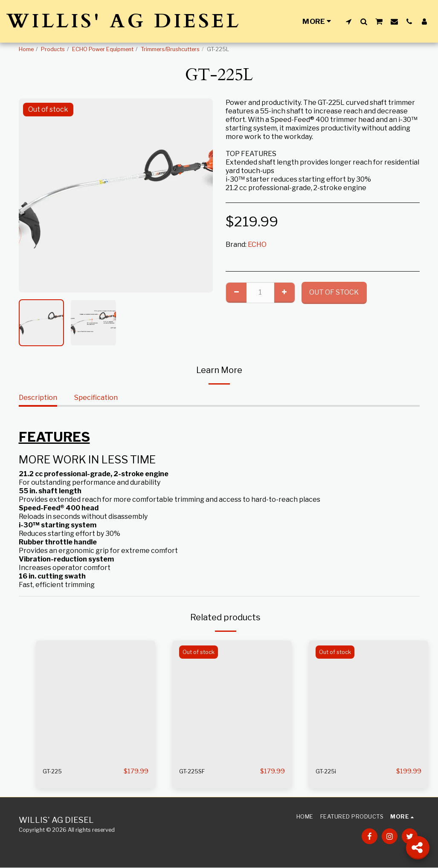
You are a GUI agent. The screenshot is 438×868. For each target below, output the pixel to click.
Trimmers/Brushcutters (170, 49)
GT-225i (328, 771)
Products (53, 49)
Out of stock (334, 292)
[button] (349, 21)
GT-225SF (195, 771)
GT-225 (54, 771)
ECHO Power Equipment (103, 49)
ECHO (257, 244)
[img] (96, 700)
